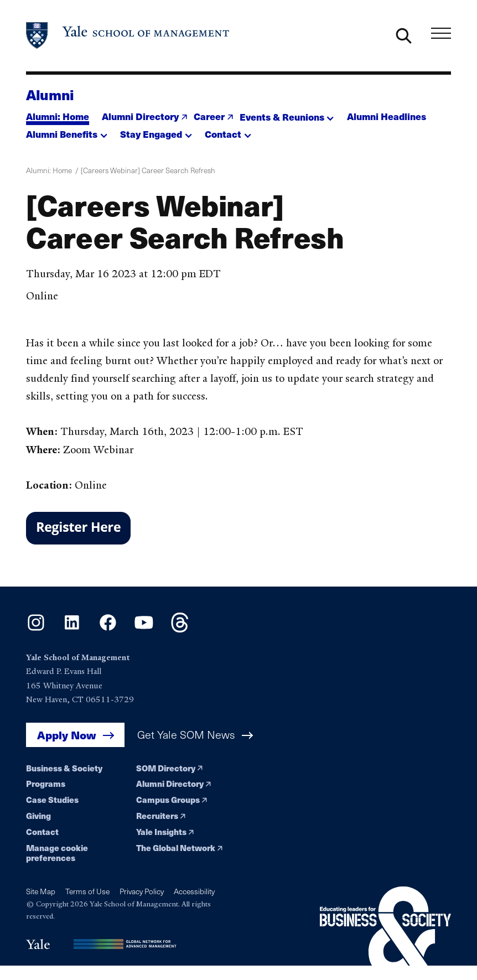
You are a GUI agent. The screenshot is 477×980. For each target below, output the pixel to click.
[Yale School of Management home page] (128, 35)
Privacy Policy (142, 891)
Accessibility (194, 891)
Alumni (50, 94)
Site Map (41, 891)
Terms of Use (87, 891)
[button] (287, 114)
